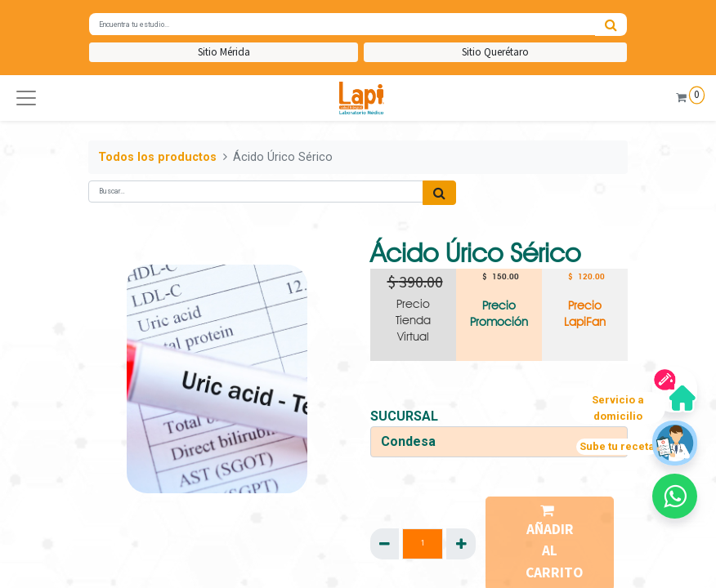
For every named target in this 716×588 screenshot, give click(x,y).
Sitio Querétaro (495, 52)
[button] (26, 98)
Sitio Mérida (224, 52)
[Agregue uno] (461, 544)
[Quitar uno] (385, 544)
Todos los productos (157, 157)
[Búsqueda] (611, 24)
